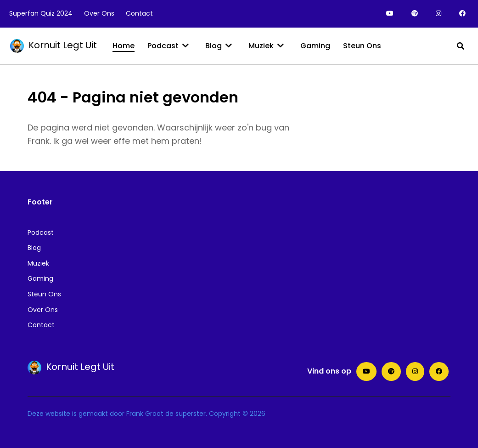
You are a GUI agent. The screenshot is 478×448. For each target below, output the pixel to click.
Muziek (38, 263)
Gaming (40, 278)
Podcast (41, 233)
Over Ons (43, 310)
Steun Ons (44, 294)
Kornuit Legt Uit (53, 45)
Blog (34, 248)
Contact (41, 325)
